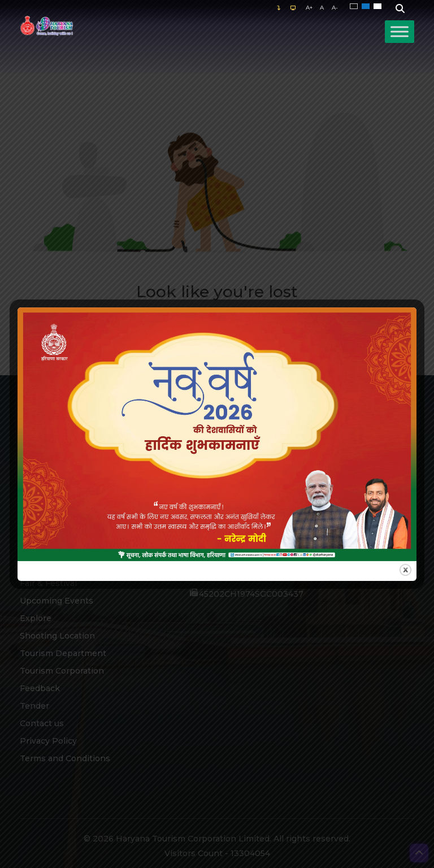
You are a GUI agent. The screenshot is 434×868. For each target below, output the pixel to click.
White (379, 6)
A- (335, 8)
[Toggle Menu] (400, 31)
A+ (309, 8)
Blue (368, 6)
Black (356, 6)
